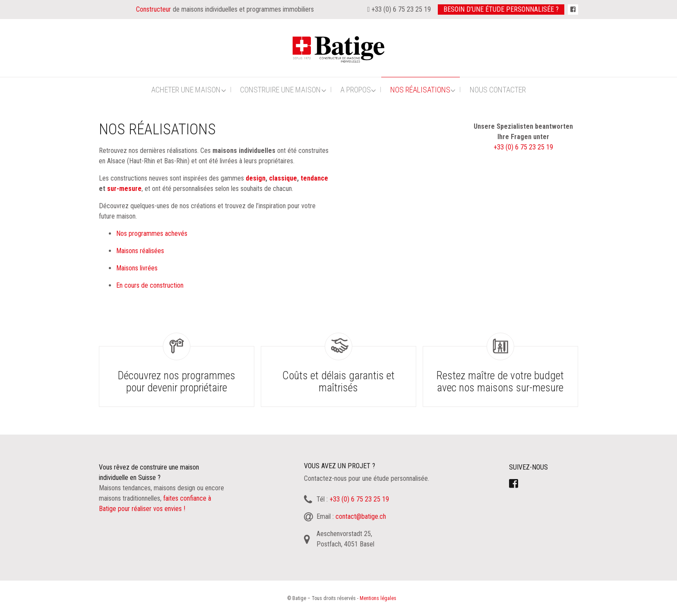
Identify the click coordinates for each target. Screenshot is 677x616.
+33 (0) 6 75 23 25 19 (523, 147)
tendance (314, 178)
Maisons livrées (137, 268)
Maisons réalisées (140, 251)
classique (283, 178)
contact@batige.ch (361, 516)
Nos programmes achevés (152, 233)
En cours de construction (150, 285)
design (256, 178)
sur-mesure (124, 189)
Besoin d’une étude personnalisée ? (501, 9)
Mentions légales (378, 598)
